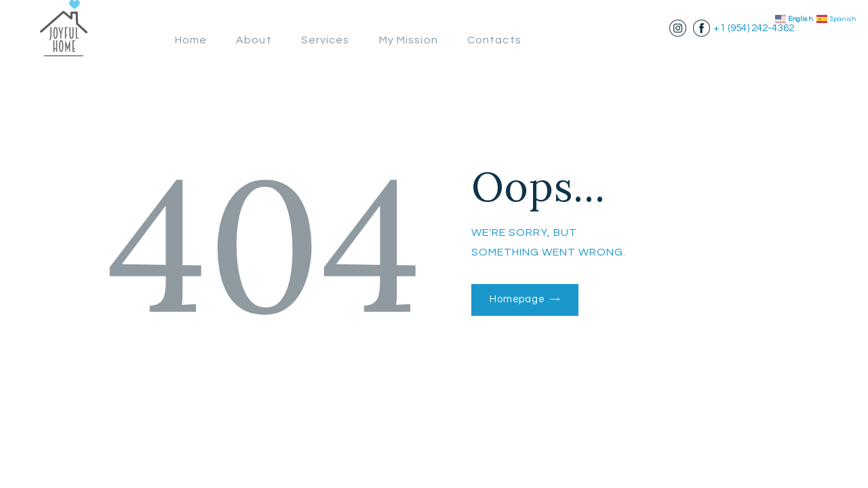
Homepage (520, 300)
